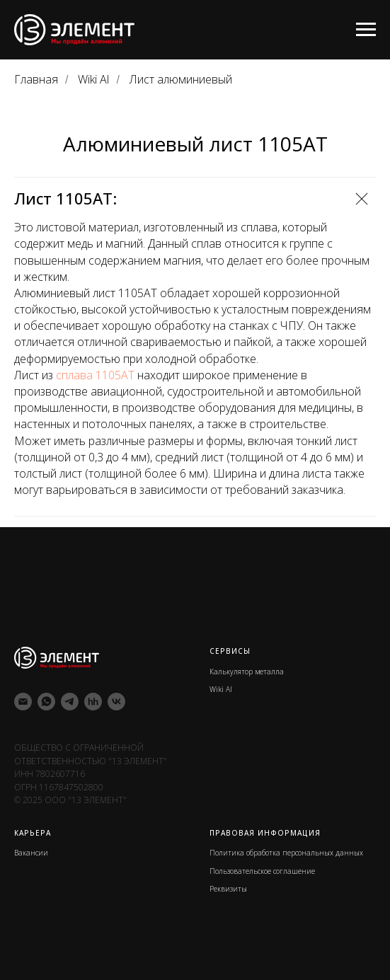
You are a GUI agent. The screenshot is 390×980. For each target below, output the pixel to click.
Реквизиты (228, 889)
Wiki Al (93, 80)
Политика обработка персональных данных (286, 853)
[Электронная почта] (23, 702)
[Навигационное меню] (366, 30)
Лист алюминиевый (181, 80)
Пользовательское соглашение (262, 871)
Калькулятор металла (247, 671)
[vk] (116, 702)
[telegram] (70, 702)
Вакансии (31, 853)
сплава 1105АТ (95, 375)
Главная (36, 80)
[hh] (93, 702)
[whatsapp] (46, 702)
